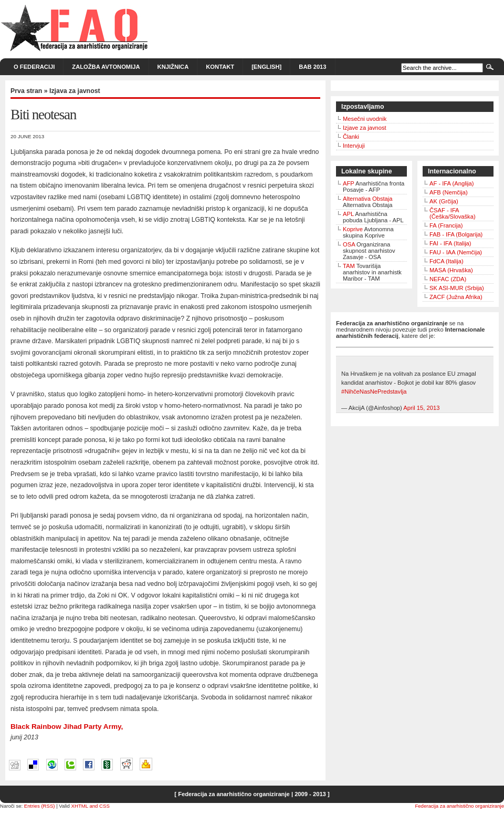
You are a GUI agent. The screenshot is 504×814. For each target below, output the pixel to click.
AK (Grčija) (444, 201)
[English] (266, 67)
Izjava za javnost (75, 91)
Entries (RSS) (40, 806)
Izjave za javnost (365, 128)
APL (348, 214)
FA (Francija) (446, 225)
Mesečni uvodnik (365, 119)
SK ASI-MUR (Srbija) (457, 288)
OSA (349, 244)
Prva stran (26, 91)
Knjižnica (173, 67)
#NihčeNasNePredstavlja (374, 391)
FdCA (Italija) (447, 261)
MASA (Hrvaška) (451, 270)
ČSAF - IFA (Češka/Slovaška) (453, 213)
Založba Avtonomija (106, 67)
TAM (349, 266)
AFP (349, 183)
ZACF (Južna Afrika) (456, 297)
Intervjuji (354, 146)
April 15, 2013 (421, 408)
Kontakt (220, 67)
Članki (351, 137)
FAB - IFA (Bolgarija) (456, 234)
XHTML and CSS (91, 806)
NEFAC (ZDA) (448, 279)
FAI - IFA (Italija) (450, 243)
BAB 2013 (312, 67)
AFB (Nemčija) (449, 192)
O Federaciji (34, 67)
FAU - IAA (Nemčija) (456, 252)
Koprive (353, 229)
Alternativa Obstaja (368, 199)
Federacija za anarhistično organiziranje (459, 806)
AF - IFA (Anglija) (452, 183)
